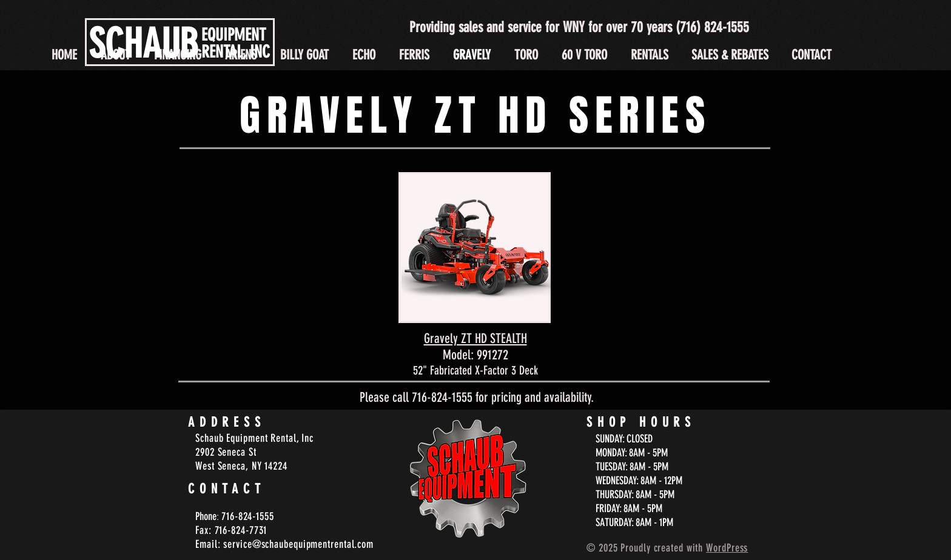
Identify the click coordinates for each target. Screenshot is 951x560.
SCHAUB (143, 44)
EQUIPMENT (234, 35)
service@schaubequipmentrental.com (298, 544)
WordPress (727, 548)
